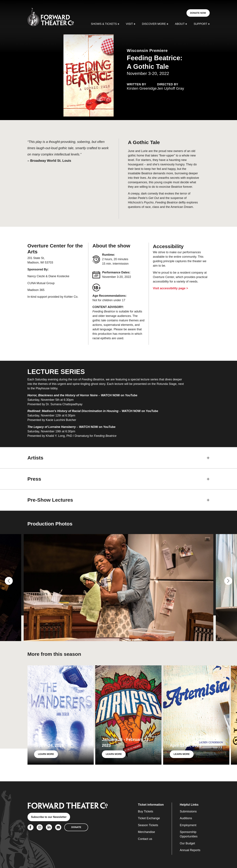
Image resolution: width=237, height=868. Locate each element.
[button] (9, 581)
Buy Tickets (146, 811)
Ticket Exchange (149, 818)
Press (34, 479)
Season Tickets (148, 825)
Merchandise (146, 832)
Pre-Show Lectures (50, 500)
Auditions (186, 818)
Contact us (145, 839)
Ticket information (151, 805)
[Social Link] (31, 827)
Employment (188, 825)
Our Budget (187, 843)
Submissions (188, 811)
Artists (35, 458)
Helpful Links (189, 805)
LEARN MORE (46, 754)
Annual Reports (190, 850)
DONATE (76, 827)
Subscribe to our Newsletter (49, 817)
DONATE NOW (198, 13)
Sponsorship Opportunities (189, 834)
